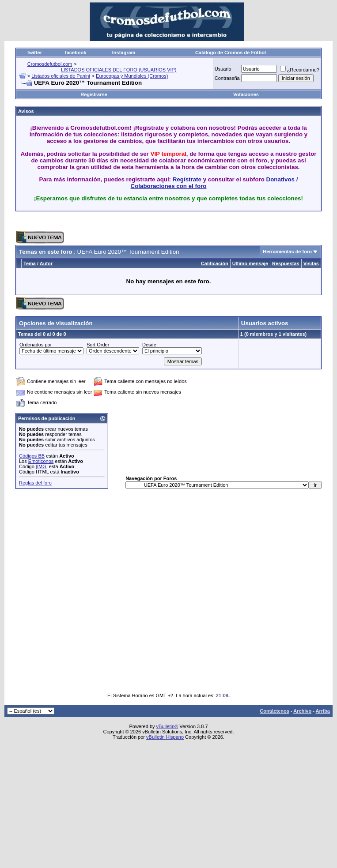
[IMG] (42, 466)
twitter (35, 53)
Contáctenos (275, 711)
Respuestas (286, 263)
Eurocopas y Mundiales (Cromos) (132, 76)
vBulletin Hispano (165, 737)
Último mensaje (250, 263)
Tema (30, 263)
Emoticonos (41, 461)
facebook (76, 53)
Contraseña (227, 78)
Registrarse (94, 94)
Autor (46, 263)
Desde (149, 345)
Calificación (215, 263)
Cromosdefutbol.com (50, 64)
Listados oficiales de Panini (61, 76)
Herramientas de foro (287, 252)
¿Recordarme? (300, 70)
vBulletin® (167, 726)
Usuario (223, 69)
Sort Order (98, 345)
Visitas (311, 263)
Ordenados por (36, 345)
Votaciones (246, 94)
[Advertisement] (146, 590)
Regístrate (187, 179)
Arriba (323, 711)
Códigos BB (32, 456)
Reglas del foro (35, 483)
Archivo (302, 711)
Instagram (124, 53)
